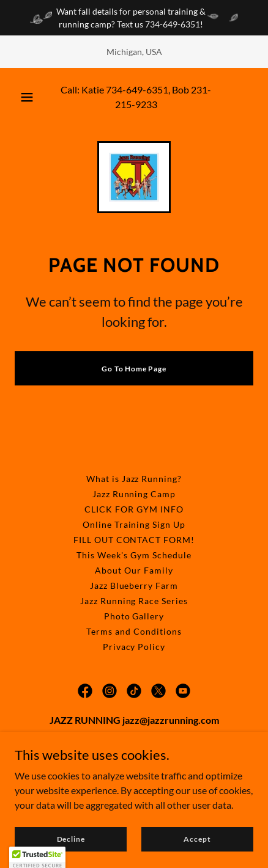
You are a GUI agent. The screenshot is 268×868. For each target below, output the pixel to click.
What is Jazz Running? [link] (134, 479)
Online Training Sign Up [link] (134, 524)
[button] (27, 97)
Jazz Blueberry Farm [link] (134, 585)
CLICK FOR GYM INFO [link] (134, 509)
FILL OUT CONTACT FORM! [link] (134, 540)
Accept (197, 839)
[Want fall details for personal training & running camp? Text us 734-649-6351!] (134, 18)
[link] (134, 177)
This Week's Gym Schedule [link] (134, 555)
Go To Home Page (134, 369)
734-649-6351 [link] (137, 89)
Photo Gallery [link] (134, 616)
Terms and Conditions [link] (134, 631)
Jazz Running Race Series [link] (134, 601)
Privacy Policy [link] (134, 647)
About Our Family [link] (134, 570)
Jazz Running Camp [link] (134, 494)
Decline (71, 839)
